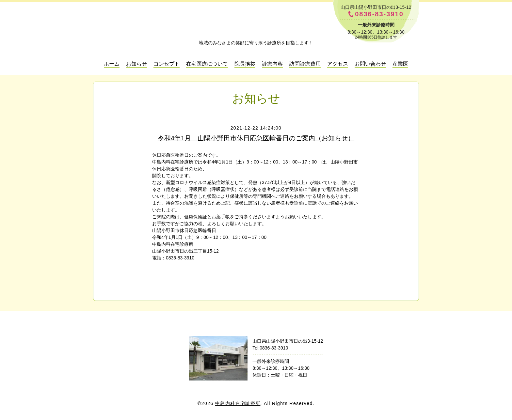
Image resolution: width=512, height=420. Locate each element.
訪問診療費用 (305, 64)
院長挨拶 (245, 64)
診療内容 (272, 64)
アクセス (338, 64)
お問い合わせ (370, 64)
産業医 (400, 64)
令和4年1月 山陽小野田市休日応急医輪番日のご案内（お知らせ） (256, 138)
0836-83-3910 (379, 14)
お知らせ (136, 64)
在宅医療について (207, 64)
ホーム (112, 64)
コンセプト (167, 64)
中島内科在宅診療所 (256, 324)
